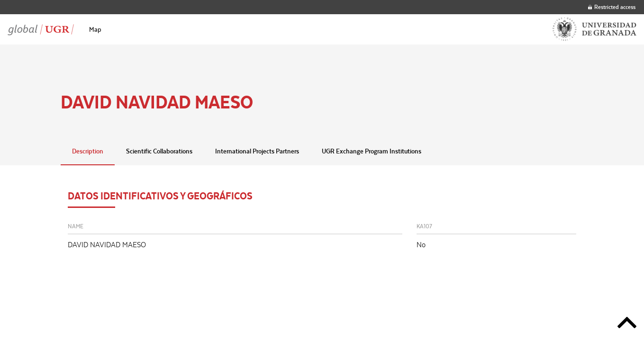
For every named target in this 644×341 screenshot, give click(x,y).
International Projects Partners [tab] (257, 151)
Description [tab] (88, 151)
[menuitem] (95, 29)
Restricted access (612, 7)
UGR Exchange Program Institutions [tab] (372, 151)
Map (95, 29)
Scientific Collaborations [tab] (159, 151)
